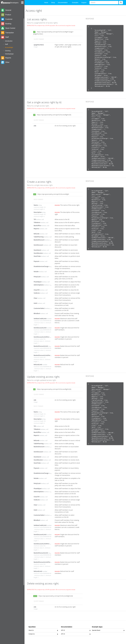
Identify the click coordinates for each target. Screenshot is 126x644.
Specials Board (96, 631)
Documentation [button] (64, 3)
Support (84, 3)
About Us (31, 631)
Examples (75, 3)
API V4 (63, 634)
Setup (53, 3)
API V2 (63, 631)
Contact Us (32, 634)
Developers (14, 3)
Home (46, 3)
